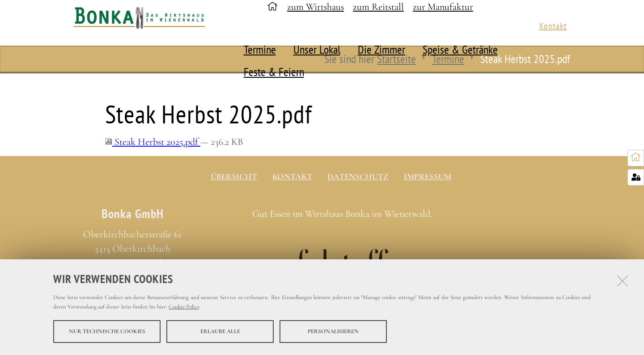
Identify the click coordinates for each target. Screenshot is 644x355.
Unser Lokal (317, 49)
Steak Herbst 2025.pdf (153, 142)
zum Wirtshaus (316, 7)
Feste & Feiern (274, 72)
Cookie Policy (184, 307)
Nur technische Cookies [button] (107, 332)
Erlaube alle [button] (220, 332)
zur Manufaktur (443, 7)
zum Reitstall (378, 7)
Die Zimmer (381, 49)
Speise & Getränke (460, 49)
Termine (260, 49)
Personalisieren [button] (333, 332)
